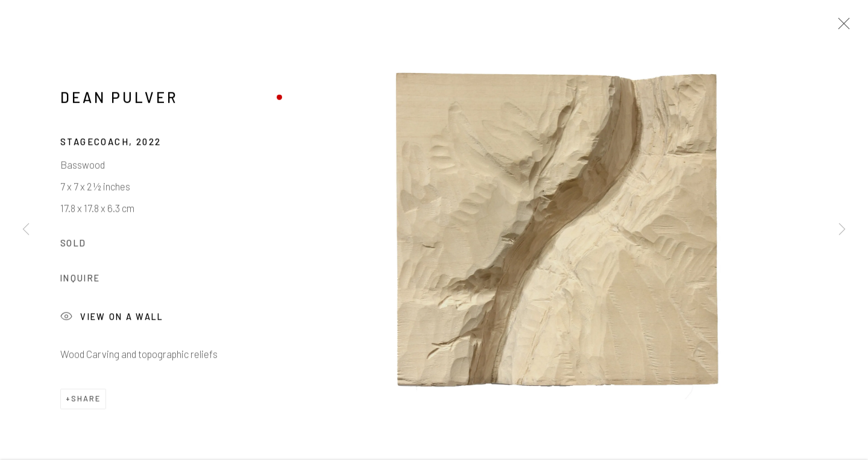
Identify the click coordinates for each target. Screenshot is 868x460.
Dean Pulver (119, 100)
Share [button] (86, 402)
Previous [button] (26, 230)
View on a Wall (112, 320)
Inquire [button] (80, 281)
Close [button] (841, 27)
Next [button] (842, 230)
